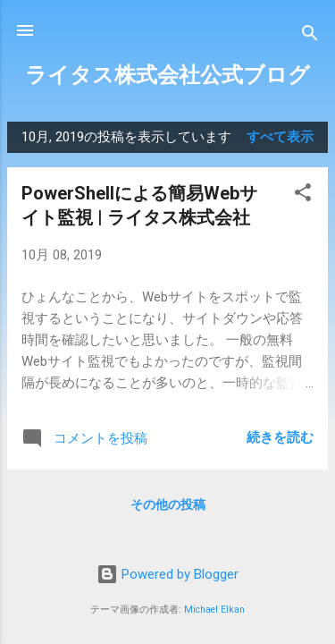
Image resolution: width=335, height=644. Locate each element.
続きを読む (280, 437)
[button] (303, 195)
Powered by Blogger (167, 574)
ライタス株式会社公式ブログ (167, 75)
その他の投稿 (168, 504)
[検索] (310, 36)
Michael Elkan (214, 610)
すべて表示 (280, 137)
